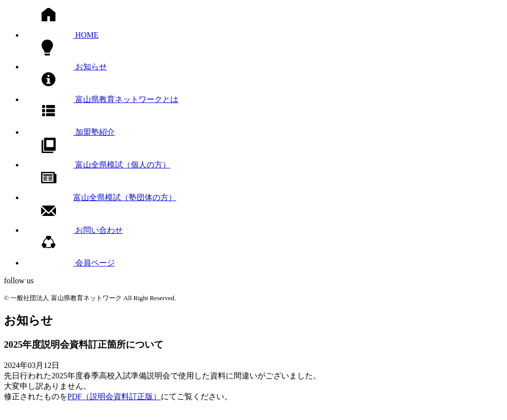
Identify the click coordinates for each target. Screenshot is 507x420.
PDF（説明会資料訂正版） (114, 396)
